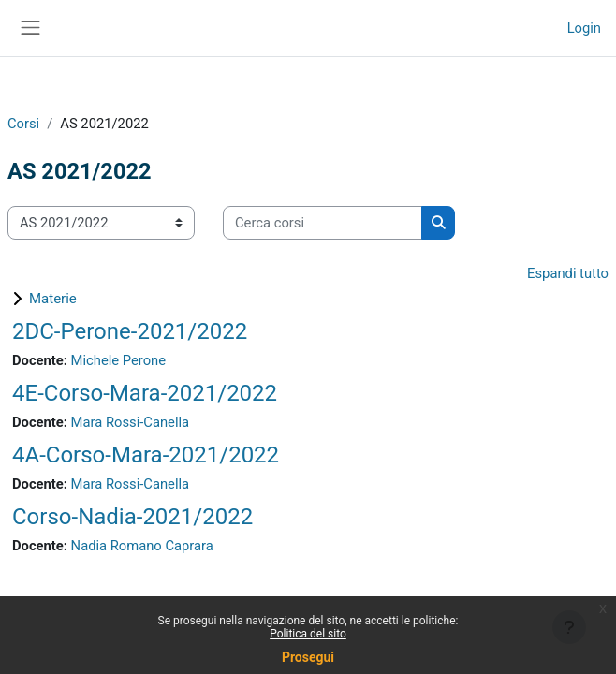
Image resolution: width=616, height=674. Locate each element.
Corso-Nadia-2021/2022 (132, 517)
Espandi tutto (568, 273)
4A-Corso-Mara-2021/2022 (146, 455)
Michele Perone (118, 360)
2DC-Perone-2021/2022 (130, 331)
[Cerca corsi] (323, 223)
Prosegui (308, 657)
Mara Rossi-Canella (130, 422)
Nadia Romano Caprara (142, 546)
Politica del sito (308, 634)
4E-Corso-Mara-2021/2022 (145, 393)
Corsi (23, 124)
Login (584, 28)
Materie (53, 299)
